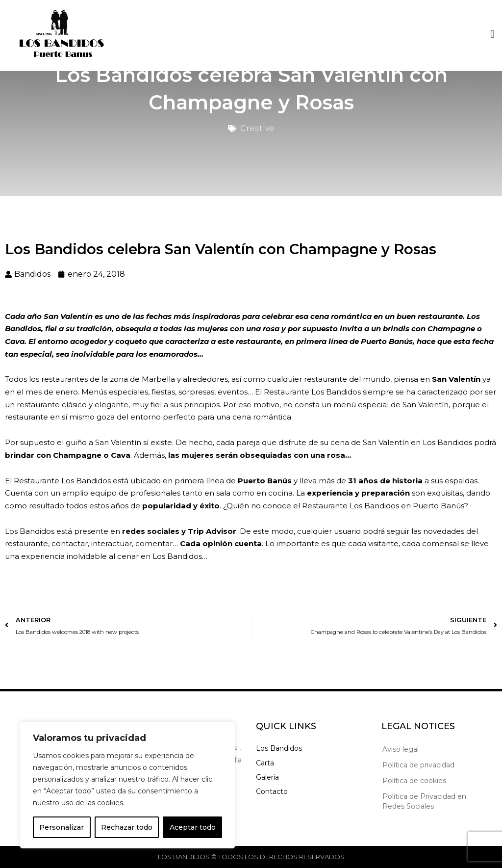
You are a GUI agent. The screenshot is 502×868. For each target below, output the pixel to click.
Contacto (272, 791)
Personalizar (62, 827)
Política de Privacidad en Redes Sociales (424, 801)
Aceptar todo (193, 827)
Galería (267, 777)
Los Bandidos (279, 748)
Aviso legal (401, 749)
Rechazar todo (127, 827)
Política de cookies (414, 781)
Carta (265, 763)
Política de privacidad (418, 765)
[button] (492, 33)
